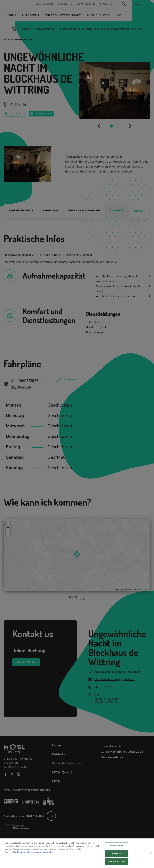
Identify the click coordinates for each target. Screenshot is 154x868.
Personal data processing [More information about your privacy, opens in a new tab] (29, 855)
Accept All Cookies (117, 864)
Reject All (117, 856)
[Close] (151, 856)
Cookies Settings (117, 848)
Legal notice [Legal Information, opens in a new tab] (47, 855)
